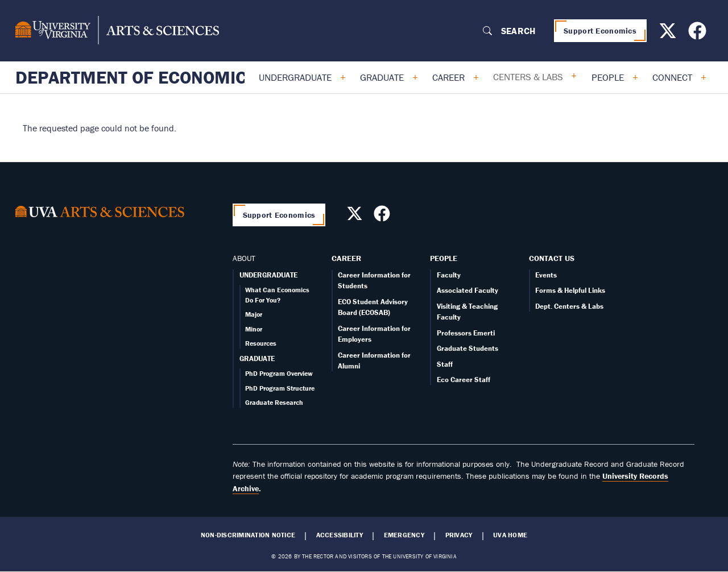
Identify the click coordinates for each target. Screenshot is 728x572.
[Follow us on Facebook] (699, 34)
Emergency (404, 535)
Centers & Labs (528, 77)
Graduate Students (468, 348)
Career (448, 77)
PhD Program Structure (280, 388)
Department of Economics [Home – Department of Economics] (136, 77)
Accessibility (340, 535)
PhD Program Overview (279, 373)
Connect (672, 77)
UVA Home (510, 535)
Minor (254, 329)
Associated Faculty (468, 290)
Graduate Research (274, 402)
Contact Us (552, 258)
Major (254, 314)
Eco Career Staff (464, 380)
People (608, 77)
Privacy (459, 535)
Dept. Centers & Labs (569, 306)
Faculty (449, 275)
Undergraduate (295, 77)
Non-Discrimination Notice (248, 535)
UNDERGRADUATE (268, 275)
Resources (261, 343)
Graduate (382, 77)
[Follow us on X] (669, 34)
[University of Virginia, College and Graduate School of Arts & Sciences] (117, 31)
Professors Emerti (466, 333)
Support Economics (600, 31)
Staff (445, 364)
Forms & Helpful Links (570, 290)
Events (546, 275)
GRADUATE (257, 358)
